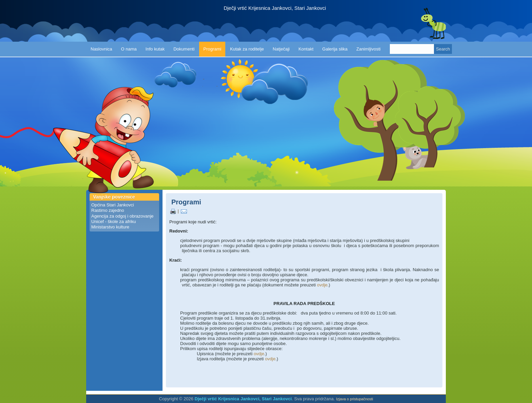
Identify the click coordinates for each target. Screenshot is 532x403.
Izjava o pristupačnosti (355, 399)
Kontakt (306, 49)
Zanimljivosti (368, 49)
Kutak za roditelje (247, 49)
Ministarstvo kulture (110, 227)
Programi (212, 49)
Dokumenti (184, 49)
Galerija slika (335, 49)
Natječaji (281, 49)
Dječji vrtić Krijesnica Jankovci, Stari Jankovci (275, 8)
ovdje (322, 285)
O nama (129, 49)
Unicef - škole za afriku (114, 221)
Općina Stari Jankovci (113, 205)
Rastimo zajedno (108, 210)
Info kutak (155, 49)
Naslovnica (101, 49)
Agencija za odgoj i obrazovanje (122, 216)
